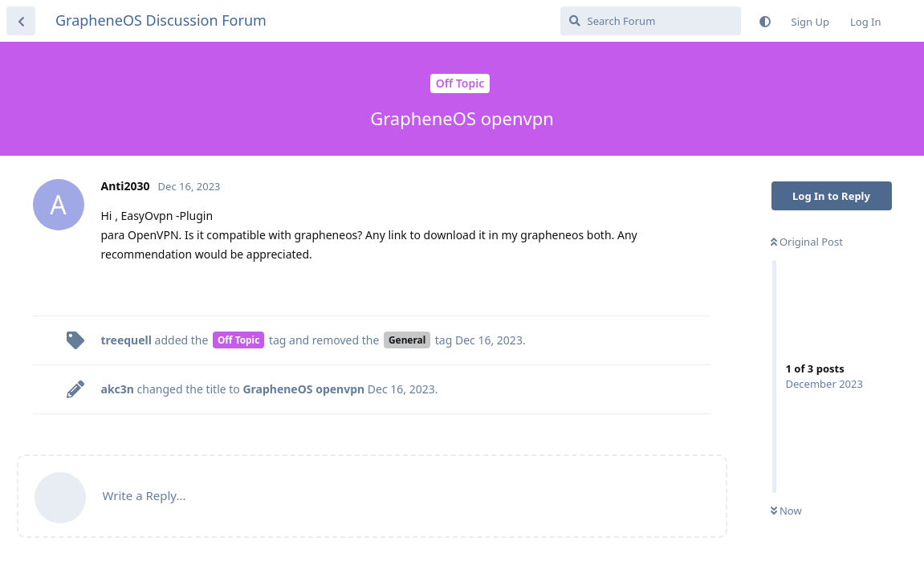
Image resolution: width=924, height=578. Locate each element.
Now (786, 511)
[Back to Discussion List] (21, 21)
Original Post (807, 242)
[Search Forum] (651, 21)
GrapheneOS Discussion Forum (161, 20)
